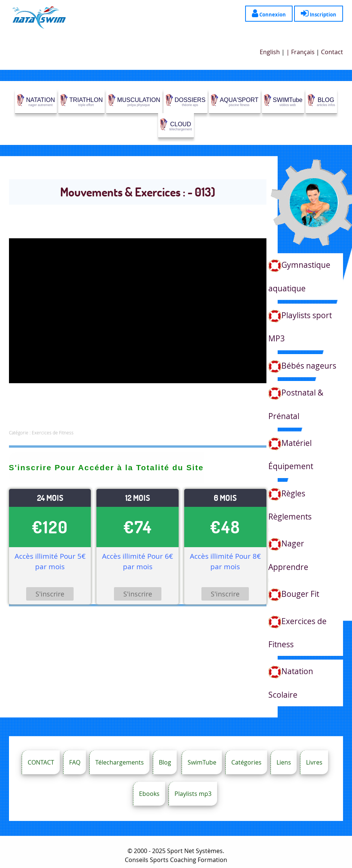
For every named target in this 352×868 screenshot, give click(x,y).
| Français (300, 52)
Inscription (319, 13)
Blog (165, 762)
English (270, 52)
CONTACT (41, 762)
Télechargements (120, 762)
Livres (314, 762)
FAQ (75, 762)
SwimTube (202, 762)
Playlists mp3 (193, 794)
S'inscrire (50, 594)
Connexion (269, 13)
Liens (284, 762)
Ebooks (149, 794)
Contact (332, 52)
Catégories (246, 762)
